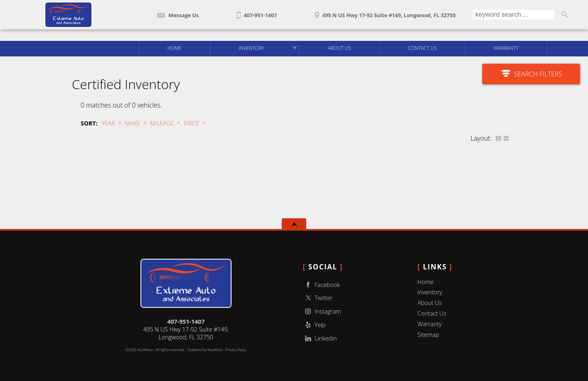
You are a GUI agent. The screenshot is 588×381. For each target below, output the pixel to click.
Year (108, 123)
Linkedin (320, 338)
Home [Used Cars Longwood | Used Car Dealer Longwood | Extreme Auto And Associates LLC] (175, 48)
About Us (430, 303)
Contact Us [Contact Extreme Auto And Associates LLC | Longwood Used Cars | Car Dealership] (422, 48)
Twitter (318, 298)
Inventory (430, 292)
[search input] (513, 15)
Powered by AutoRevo (205, 350)
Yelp (314, 325)
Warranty (429, 324)
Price (191, 123)
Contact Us (432, 313)
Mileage (162, 123)
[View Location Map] (384, 12)
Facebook (322, 285)
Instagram (322, 311)
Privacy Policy (236, 350)
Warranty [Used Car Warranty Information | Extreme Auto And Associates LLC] (506, 48)
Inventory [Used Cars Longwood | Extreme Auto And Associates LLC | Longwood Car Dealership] (251, 48)
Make (133, 123)
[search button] (564, 15)
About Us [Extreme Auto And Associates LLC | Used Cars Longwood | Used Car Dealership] (340, 48)
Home (425, 282)
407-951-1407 (186, 322)
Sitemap (428, 335)
